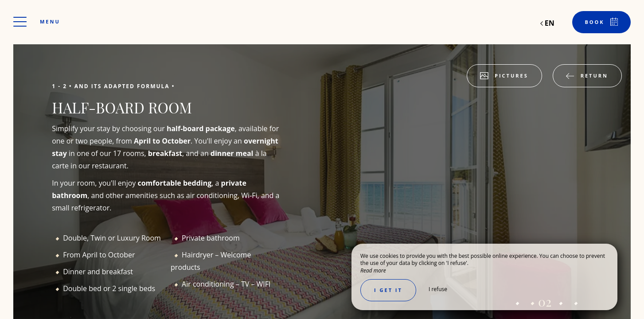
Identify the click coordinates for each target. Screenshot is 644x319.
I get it (388, 290)
